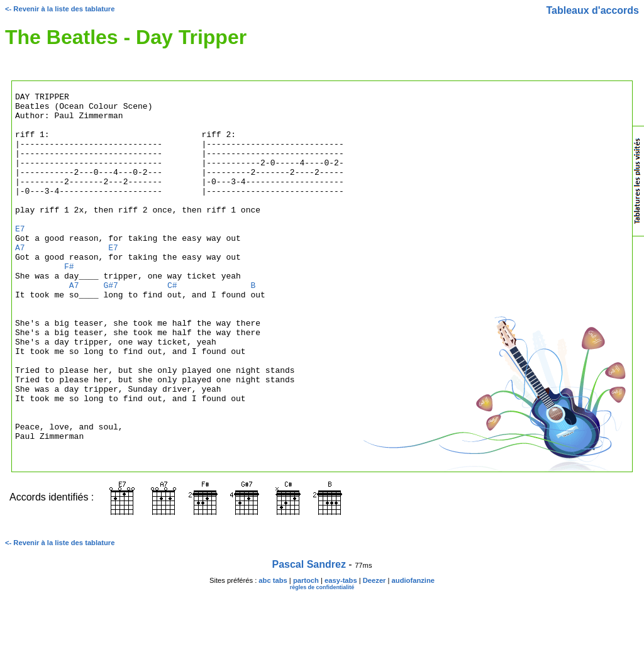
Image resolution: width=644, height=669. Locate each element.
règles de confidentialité (322, 661)
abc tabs (273, 654)
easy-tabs (341, 654)
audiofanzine (413, 654)
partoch (306, 654)
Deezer (375, 654)
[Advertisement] (582, 386)
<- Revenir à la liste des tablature (60, 9)
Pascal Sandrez (309, 638)
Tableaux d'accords (592, 10)
